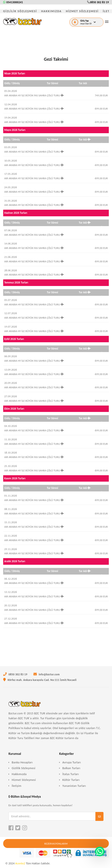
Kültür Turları (71, 780)
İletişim (17, 786)
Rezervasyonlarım (56, 844)
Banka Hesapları (22, 762)
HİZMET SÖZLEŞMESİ (82, 11)
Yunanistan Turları (74, 786)
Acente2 (20, 863)
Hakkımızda (19, 774)
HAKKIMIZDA (52, 11)
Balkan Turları (71, 768)
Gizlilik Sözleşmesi (24, 768)
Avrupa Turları (72, 762)
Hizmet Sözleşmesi (24, 780)
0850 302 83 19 (98, 2)
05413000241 (13, 2)
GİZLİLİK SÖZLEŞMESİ (20, 11)
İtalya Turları (71, 774)
